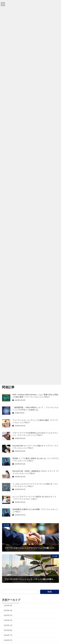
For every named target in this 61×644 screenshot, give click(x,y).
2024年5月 (8, 640)
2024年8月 (8, 630)
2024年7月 (8, 635)
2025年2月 (8, 620)
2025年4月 (8, 610)
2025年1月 (8, 625)
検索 (50, 592)
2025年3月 (8, 615)
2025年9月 (8, 606)
